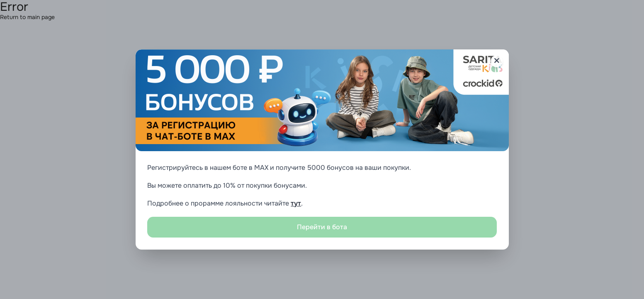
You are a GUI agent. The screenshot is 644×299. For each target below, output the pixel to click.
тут (296, 203)
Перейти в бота (322, 227)
